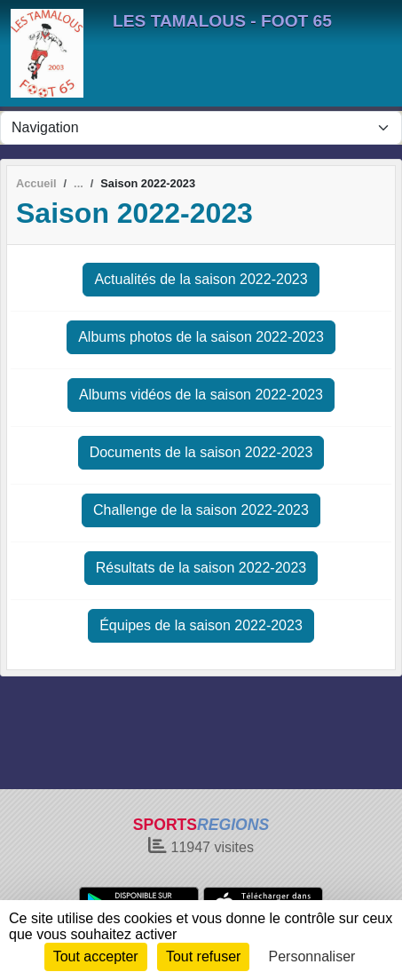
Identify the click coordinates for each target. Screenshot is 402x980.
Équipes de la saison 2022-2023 (201, 625)
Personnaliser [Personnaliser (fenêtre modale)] (312, 956)
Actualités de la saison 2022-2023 (201, 279)
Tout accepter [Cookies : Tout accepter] (96, 956)
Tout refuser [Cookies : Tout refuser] (203, 956)
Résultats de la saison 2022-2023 (201, 568)
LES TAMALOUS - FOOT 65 (222, 21)
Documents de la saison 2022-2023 (201, 452)
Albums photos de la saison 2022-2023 (201, 337)
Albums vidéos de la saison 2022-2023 (201, 395)
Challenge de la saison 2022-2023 (201, 510)
